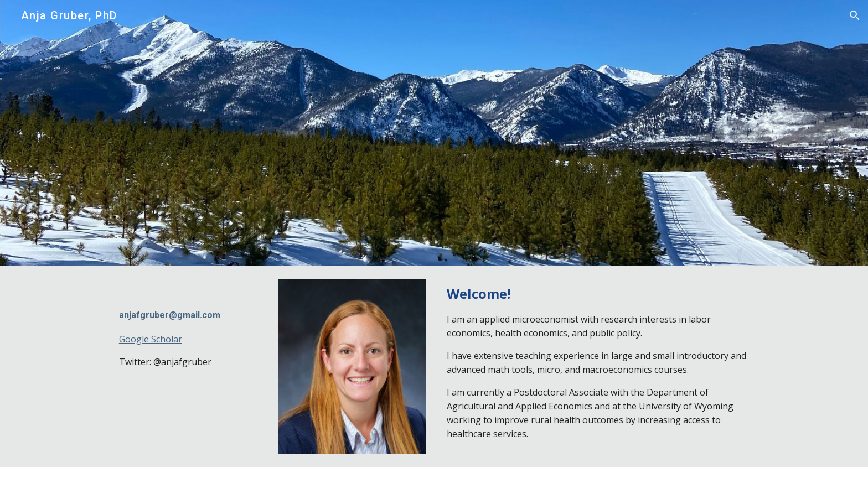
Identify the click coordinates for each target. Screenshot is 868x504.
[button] (855, 15)
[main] (188, 326)
